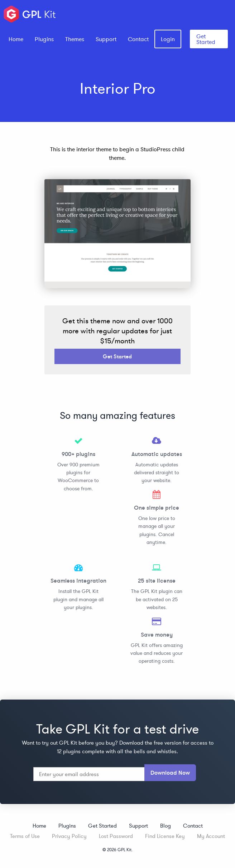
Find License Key (165, 836)
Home (16, 39)
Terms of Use (25, 836)
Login (168, 39)
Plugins (44, 39)
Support (106, 39)
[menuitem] (16, 39)
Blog (166, 826)
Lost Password (116, 836)
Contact (138, 39)
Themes (75, 39)
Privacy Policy (69, 836)
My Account (211, 836)
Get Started (206, 39)
